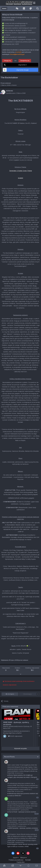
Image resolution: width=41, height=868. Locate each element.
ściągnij (20, 178)
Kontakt (28, 860)
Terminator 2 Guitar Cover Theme (21, 171)
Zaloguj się (7, 61)
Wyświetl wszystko (21, 748)
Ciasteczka (20, 862)
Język (16, 858)
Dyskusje (26, 726)
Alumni (14, 85)
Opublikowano (16, 93)
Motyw (23, 858)
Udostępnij (10, 694)
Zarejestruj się (25, 61)
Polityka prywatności (16, 860)
